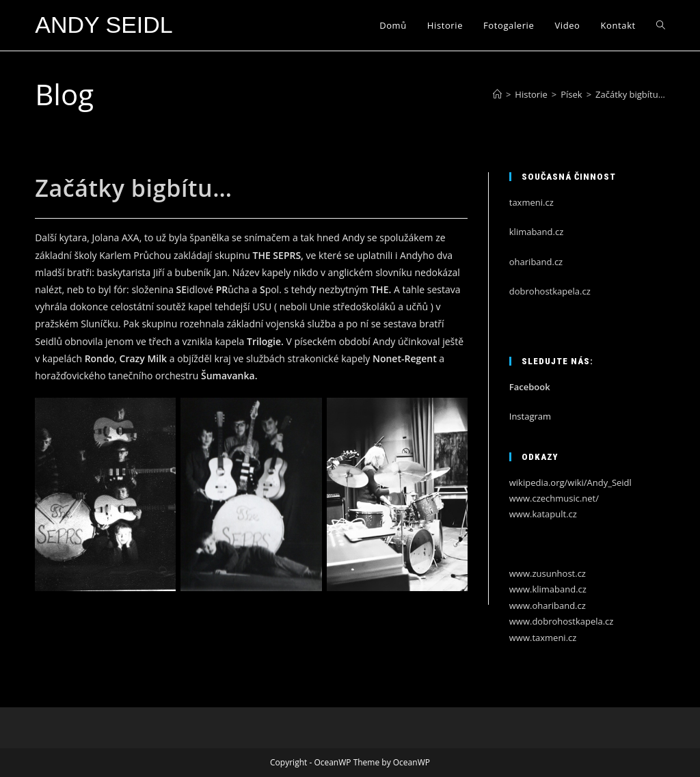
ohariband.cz (536, 262)
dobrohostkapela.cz (550, 291)
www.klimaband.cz (548, 589)
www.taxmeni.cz (543, 638)
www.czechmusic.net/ (554, 498)
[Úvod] (497, 94)
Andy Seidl (104, 25)
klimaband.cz (537, 232)
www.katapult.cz (543, 514)
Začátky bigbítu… (630, 94)
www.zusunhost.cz (548, 573)
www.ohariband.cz (548, 605)
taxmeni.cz (531, 202)
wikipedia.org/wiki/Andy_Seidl (570, 482)
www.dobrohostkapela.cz (562, 621)
